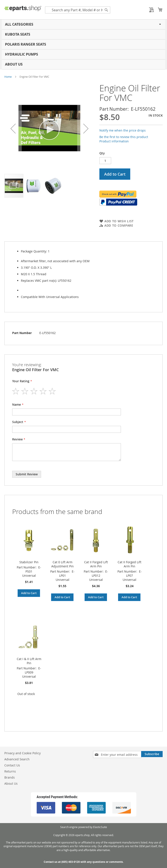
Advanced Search (17, 759)
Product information (114, 141)
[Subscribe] (152, 754)
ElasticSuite (100, 827)
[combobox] (78, 10)
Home (8, 77)
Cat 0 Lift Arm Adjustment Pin (63, 564)
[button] (13, 128)
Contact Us (12, 765)
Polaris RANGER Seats (26, 44)
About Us (14, 64)
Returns (10, 771)
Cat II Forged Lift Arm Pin (96, 564)
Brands (10, 777)
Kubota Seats (18, 34)
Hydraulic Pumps (22, 54)
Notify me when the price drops (123, 130)
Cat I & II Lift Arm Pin (29, 661)
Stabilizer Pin (29, 562)
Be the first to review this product (124, 137)
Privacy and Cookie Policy (23, 753)
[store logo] (23, 8)
